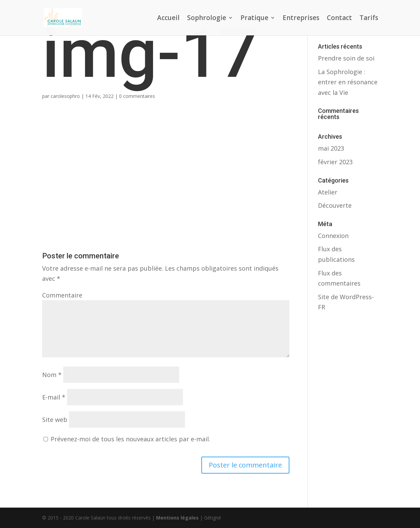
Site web (55, 420)
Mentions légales (177, 518)
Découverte (335, 205)
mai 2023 (331, 148)
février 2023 (335, 162)
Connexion (333, 236)
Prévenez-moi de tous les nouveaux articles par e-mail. (130, 439)
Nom (52, 375)
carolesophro (65, 96)
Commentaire (62, 295)
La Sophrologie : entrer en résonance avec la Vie (348, 82)
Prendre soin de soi (346, 58)
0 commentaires (137, 96)
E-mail (54, 397)
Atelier (328, 192)
